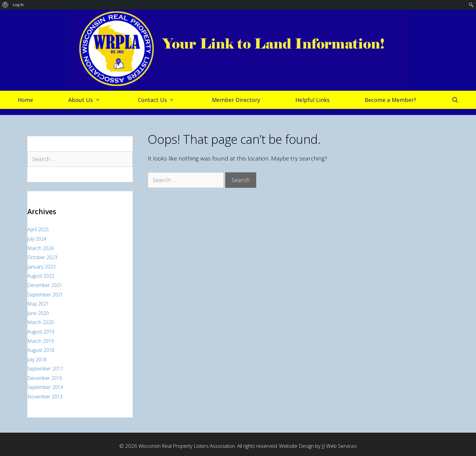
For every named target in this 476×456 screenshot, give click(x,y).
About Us (87, 100)
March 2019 (41, 341)
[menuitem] (5, 5)
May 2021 (38, 304)
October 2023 (42, 257)
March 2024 (41, 248)
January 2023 (41, 267)
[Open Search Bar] (455, 100)
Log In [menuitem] (18, 5)
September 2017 (45, 369)
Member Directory (236, 100)
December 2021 (45, 285)
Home (25, 100)
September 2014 (45, 387)
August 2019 (41, 332)
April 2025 (38, 229)
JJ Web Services (339, 446)
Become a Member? (390, 100)
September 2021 (45, 295)
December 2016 (45, 378)
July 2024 (37, 239)
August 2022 (41, 276)
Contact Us (159, 100)
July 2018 (37, 360)
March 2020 (41, 322)
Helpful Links (313, 100)
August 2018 (41, 350)
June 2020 (38, 313)
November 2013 (45, 397)
